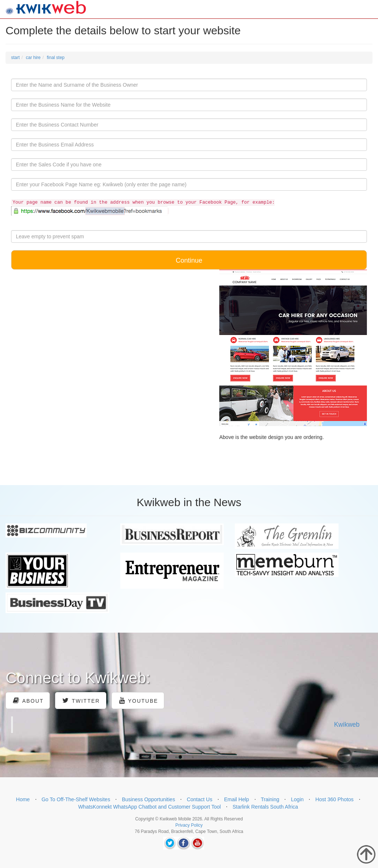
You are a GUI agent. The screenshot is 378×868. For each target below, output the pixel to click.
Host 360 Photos (334, 799)
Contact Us (200, 799)
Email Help (237, 799)
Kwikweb (347, 725)
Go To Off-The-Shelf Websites (76, 799)
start (15, 58)
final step (56, 58)
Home (23, 799)
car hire (33, 58)
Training (270, 799)
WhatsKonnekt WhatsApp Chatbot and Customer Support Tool (150, 807)
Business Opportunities (148, 799)
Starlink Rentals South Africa (265, 807)
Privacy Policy (189, 825)
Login (297, 799)
